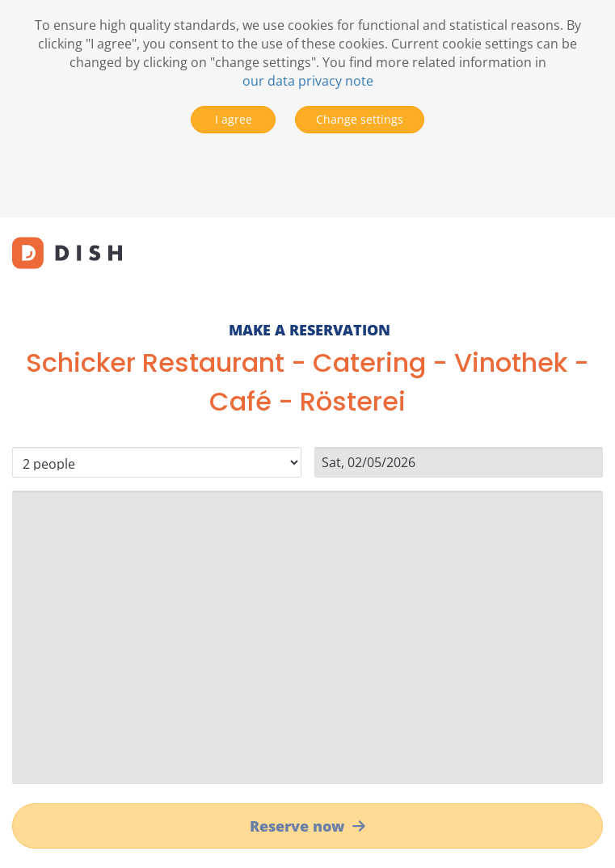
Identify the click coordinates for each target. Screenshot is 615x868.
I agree (234, 119)
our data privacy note (308, 81)
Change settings (360, 119)
